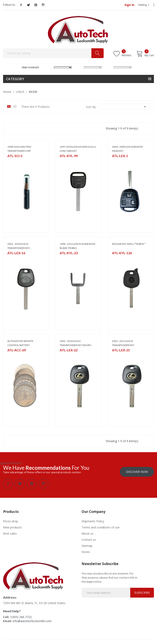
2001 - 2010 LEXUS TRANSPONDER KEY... (19, 246)
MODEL (80, 67)
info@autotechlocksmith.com (32, 619)
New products (12, 525)
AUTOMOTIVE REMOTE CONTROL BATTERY (20, 343)
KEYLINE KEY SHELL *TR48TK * (129, 244)
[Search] (53, 53)
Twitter (28, 5)
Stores (86, 550)
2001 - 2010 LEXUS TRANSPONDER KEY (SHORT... (76, 343)
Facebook (21, 5)
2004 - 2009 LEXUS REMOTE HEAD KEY (128, 149)
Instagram (43, 5)
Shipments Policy (93, 519)
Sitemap (87, 544)
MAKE (50, 67)
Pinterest (36, 5)
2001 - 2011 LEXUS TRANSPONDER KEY (123, 343)
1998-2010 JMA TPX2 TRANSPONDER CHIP (19, 149)
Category (15, 79)
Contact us (89, 538)
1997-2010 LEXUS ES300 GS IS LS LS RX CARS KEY (78, 149)
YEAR (109, 67)
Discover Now (137, 470)
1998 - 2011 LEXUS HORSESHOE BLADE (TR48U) (78, 246)
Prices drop (11, 519)
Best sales (10, 532)
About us (87, 532)
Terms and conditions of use (101, 525)
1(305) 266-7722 (21, 615)
